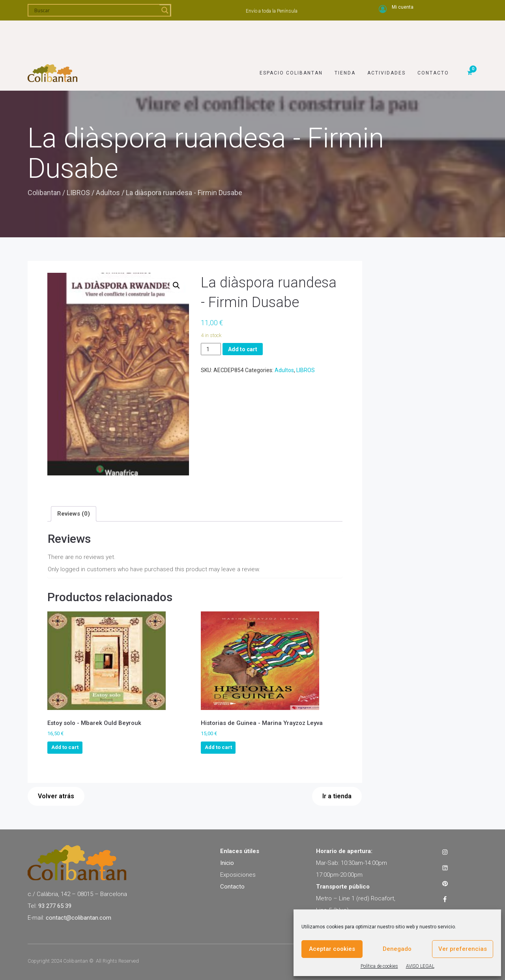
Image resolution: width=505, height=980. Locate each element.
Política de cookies (379, 966)
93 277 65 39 (55, 906)
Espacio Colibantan (291, 38)
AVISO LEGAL (420, 966)
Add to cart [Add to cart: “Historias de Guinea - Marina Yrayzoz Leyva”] (218, 747)
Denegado (397, 949)
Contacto (433, 38)
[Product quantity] (211, 349)
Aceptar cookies (332, 949)
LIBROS (78, 193)
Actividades (386, 38)
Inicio (227, 863)
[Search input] (96, 10)
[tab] (74, 514)
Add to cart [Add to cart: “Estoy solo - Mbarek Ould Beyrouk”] (65, 747)
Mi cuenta (403, 7)
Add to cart (243, 349)
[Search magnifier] (165, 10)
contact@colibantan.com (79, 918)
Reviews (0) (74, 514)
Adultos (108, 193)
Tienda (345, 38)
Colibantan (44, 193)
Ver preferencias (463, 949)
